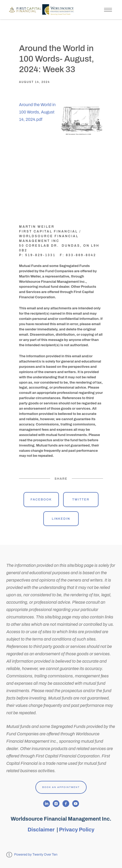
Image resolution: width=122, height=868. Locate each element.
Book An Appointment (61, 787)
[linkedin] (47, 804)
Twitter (81, 499)
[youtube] (76, 804)
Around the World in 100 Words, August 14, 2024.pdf (37, 112)
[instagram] (56, 804)
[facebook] (66, 804)
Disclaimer (42, 830)
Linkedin (61, 519)
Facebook (41, 499)
